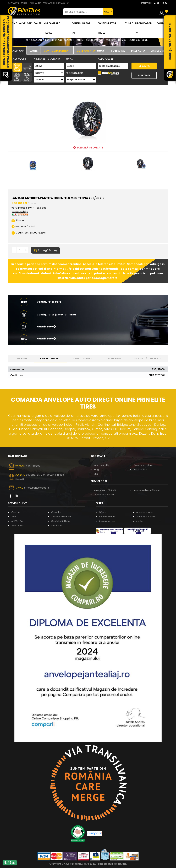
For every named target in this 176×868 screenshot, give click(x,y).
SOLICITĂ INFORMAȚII (88, 148)
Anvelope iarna (145, 512)
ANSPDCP (56, 526)
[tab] (17, 51)
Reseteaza (144, 75)
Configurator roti (81, 28)
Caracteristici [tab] (50, 358)
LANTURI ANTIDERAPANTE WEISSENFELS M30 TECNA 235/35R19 (112, 40)
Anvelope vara (107, 521)
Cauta (144, 66)
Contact (162, 23)
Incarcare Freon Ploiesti (147, 490)
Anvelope (25, 23)
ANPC (14, 517)
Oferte (103, 512)
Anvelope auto (107, 517)
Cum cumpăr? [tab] (83, 358)
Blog (96, 469)
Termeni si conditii (61, 517)
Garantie (56, 512)
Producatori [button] (144, 28)
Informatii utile (102, 465)
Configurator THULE (107, 28)
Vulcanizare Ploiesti (52, 28)
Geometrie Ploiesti (104, 495)
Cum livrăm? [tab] (113, 358)
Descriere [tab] (21, 358)
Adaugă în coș (45, 250)
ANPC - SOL (18, 526)
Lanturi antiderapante (59, 40)
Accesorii (37, 40)
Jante (38, 23)
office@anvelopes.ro (37, 488)
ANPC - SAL (17, 521)
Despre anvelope (144, 465)
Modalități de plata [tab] (148, 358)
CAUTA (108, 12)
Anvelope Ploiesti (146, 517)
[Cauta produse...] (83, 12)
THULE (129, 23)
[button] (88, 327)
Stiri (96, 474)
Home (13, 23)
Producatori (140, 469)
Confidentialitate (60, 521)
